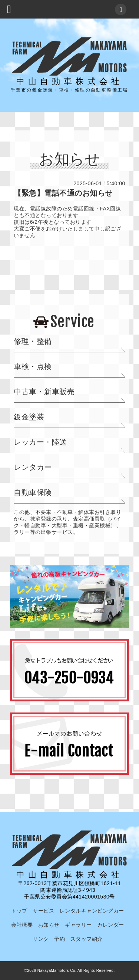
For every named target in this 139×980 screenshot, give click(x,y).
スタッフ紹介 (87, 939)
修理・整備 (33, 341)
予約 (59, 939)
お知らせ (49, 925)
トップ (19, 911)
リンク (41, 939)
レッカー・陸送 (40, 442)
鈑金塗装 (29, 417)
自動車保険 (33, 492)
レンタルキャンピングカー (92, 911)
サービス (43, 911)
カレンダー (111, 925)
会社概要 (22, 925)
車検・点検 (33, 366)
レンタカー (33, 467)
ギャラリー (78, 925)
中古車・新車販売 (44, 392)
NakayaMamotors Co (56, 971)
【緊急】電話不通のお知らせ (63, 193)
